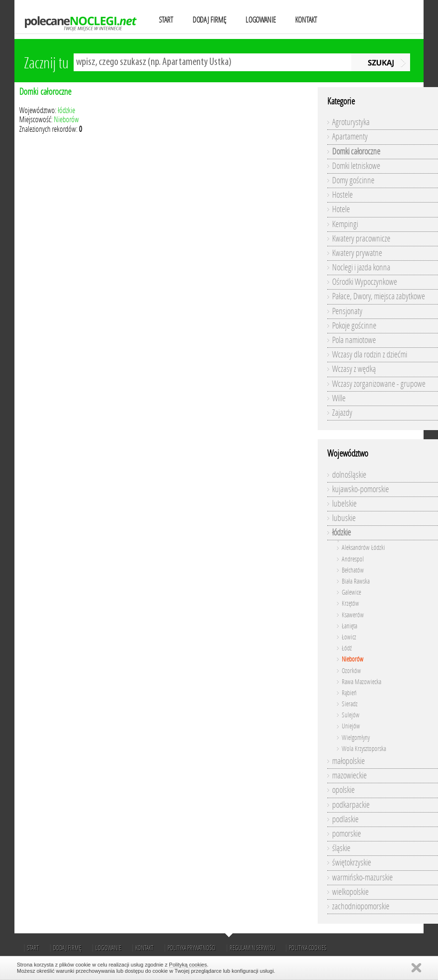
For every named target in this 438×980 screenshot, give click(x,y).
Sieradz (350, 704)
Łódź (347, 648)
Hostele (342, 195)
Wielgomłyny (356, 738)
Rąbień (349, 693)
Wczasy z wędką (354, 369)
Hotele (341, 209)
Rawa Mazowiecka (361, 682)
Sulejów (351, 715)
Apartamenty (350, 137)
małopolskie (348, 761)
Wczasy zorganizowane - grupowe (379, 384)
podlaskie (345, 819)
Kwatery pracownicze (361, 239)
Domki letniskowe (356, 166)
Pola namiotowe (354, 340)
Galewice (351, 592)
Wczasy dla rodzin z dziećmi (370, 355)
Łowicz (349, 637)
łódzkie (66, 110)
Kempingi (345, 224)
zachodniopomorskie (361, 906)
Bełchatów (353, 570)
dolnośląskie (349, 475)
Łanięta (349, 626)
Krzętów (350, 604)
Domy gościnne (353, 180)
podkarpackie (351, 805)
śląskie (341, 848)
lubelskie (344, 504)
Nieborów (66, 120)
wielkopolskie (350, 892)
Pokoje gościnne (354, 326)
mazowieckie (349, 776)
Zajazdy (342, 413)
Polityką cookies (188, 965)
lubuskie (344, 518)
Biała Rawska (356, 581)
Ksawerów (353, 615)
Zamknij (416, 968)
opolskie (343, 790)
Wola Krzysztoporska (364, 749)
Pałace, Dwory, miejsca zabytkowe (379, 296)
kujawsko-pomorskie (361, 489)
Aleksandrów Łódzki (363, 548)
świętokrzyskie (352, 863)
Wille (339, 398)
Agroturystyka (351, 122)
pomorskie (347, 834)
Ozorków (351, 671)
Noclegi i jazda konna (361, 267)
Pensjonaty (347, 311)
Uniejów (351, 726)
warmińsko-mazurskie (362, 878)
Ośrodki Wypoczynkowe (365, 282)
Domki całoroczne (45, 92)
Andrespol (353, 559)
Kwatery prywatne (357, 253)
